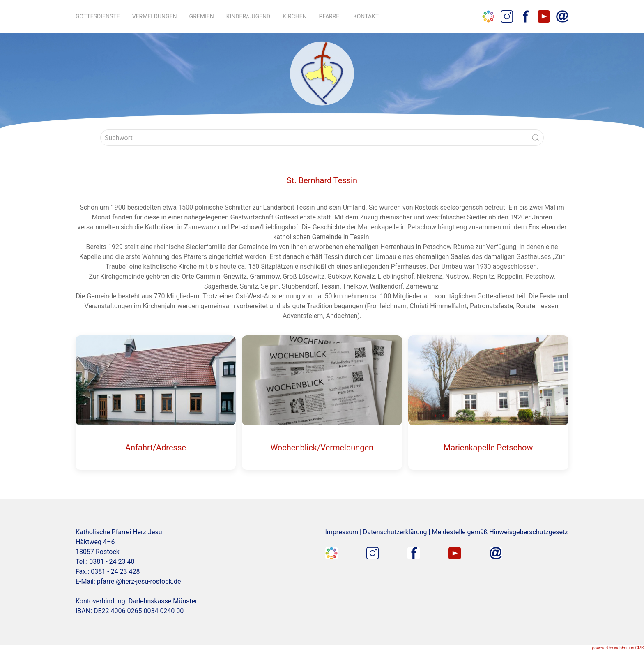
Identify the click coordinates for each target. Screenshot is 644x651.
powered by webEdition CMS (618, 648)
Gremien (202, 16)
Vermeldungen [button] (155, 16)
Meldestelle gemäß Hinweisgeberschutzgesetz (500, 532)
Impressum (342, 532)
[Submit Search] (536, 138)
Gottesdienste (98, 16)
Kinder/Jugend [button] (248, 16)
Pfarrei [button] (330, 16)
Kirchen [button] (294, 16)
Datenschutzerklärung (395, 532)
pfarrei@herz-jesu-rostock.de (139, 581)
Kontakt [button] (366, 16)
